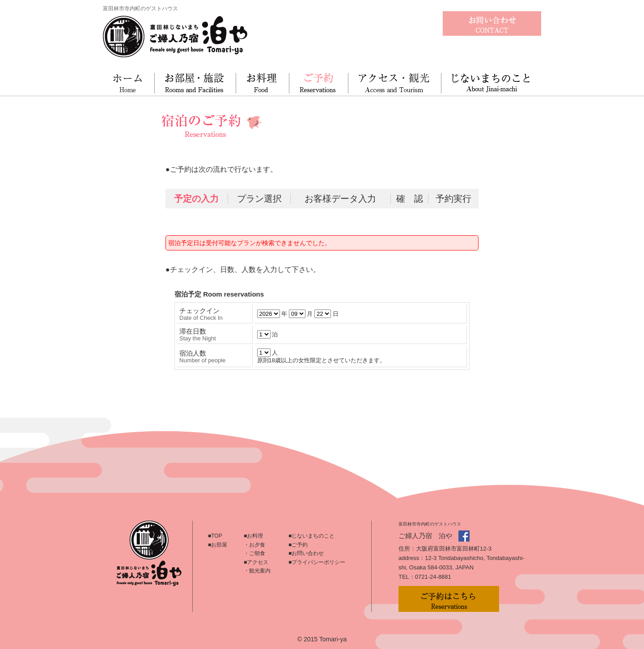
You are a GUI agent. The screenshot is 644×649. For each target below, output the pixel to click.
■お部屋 (218, 545)
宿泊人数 (202, 356)
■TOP (215, 536)
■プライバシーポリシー (317, 562)
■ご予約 (298, 545)
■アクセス (256, 562)
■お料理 (253, 536)
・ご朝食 (254, 553)
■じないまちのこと (311, 536)
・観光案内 (257, 571)
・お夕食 (254, 545)
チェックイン (201, 314)
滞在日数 (198, 335)
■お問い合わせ (306, 553)
